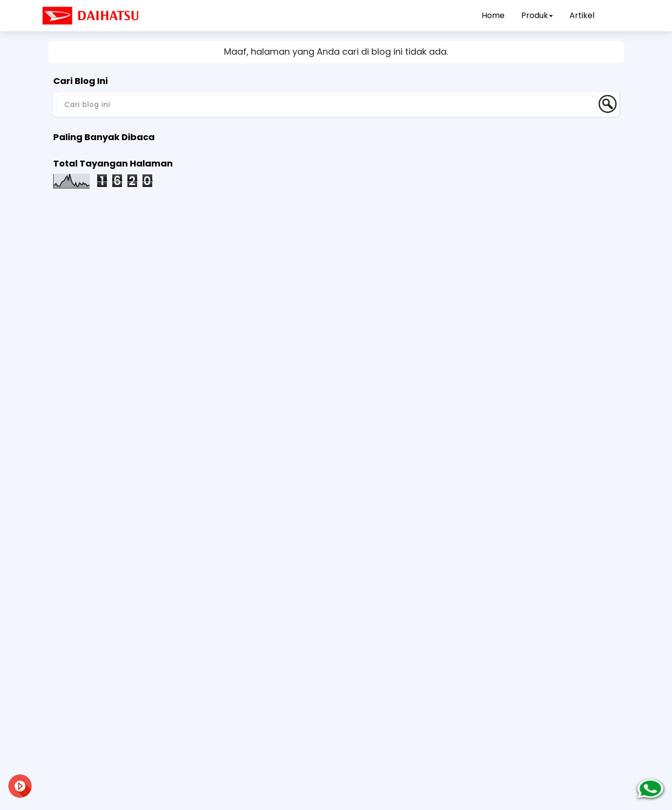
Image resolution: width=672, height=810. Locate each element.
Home (493, 15)
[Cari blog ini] (327, 104)
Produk (537, 15)
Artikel (582, 15)
